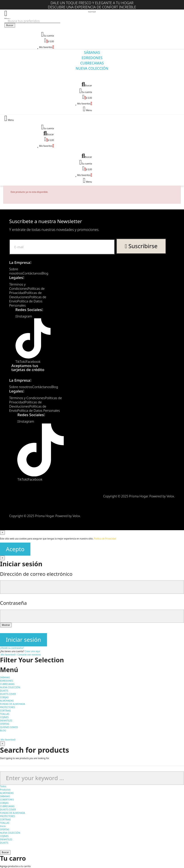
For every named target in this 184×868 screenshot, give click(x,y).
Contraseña (13, 603)
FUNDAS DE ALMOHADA (13, 813)
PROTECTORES (8, 816)
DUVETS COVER (8, 810)
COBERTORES (7, 800)
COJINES (4, 836)
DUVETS (4, 843)
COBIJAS (4, 803)
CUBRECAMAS (7, 806)
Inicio (3, 826)
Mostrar (6, 625)
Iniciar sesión (23, 640)
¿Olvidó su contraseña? (12, 648)
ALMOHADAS (7, 793)
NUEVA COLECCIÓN (10, 833)
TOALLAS (5, 823)
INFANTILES (6, 839)
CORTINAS (5, 820)
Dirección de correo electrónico (36, 574)
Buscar (10, 25)
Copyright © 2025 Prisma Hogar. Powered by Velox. (139, 496)
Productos (5, 790)
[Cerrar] (2, 533)
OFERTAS (5, 829)
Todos (3, 786)
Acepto (15, 549)
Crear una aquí (32, 651)
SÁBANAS (5, 796)
